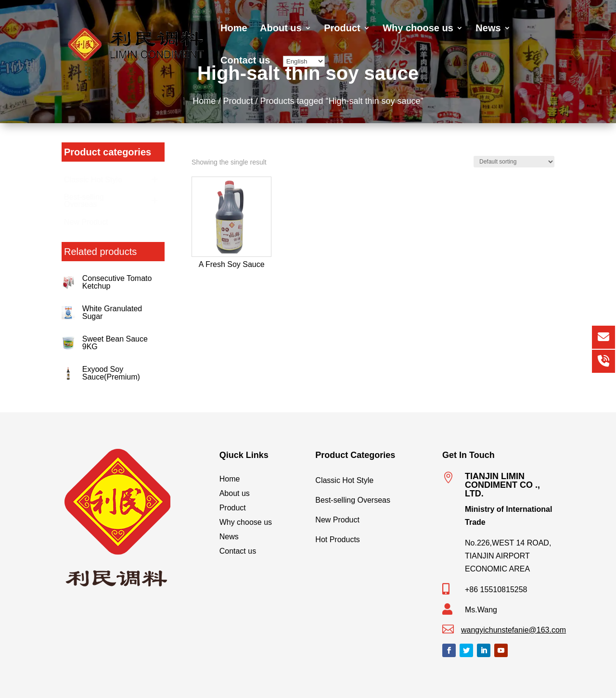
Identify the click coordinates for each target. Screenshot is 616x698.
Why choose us (418, 29)
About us (281, 29)
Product (342, 29)
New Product (371, 518)
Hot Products (371, 537)
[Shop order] (514, 162)
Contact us (245, 61)
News (488, 29)
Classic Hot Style (371, 478)
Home (234, 29)
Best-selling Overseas (371, 498)
